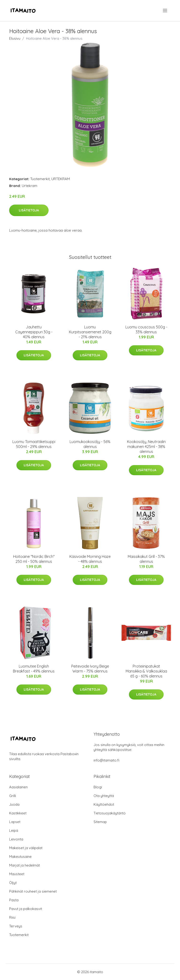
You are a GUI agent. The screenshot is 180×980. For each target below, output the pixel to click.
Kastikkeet (18, 813)
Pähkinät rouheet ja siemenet (33, 891)
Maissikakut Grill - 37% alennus (146, 559)
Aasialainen (18, 787)
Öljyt (13, 883)
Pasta (14, 900)
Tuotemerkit (40, 179)
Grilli (13, 796)
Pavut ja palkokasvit (26, 909)
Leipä (14, 830)
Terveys (16, 926)
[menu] (165, 11)
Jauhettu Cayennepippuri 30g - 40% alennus (34, 332)
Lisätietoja (29, 210)
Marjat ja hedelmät (24, 865)
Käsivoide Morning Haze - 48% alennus (90, 559)
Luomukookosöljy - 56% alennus (90, 444)
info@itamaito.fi (106, 760)
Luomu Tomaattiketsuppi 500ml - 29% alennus (34, 444)
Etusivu (15, 38)
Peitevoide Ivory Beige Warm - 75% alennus (90, 669)
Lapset (15, 822)
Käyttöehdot (104, 804)
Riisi (12, 917)
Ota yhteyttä (104, 796)
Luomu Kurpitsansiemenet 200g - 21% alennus (90, 332)
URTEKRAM (61, 179)
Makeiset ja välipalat (26, 848)
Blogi (98, 787)
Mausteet (17, 874)
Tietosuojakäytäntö (110, 813)
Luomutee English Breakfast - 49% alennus (34, 669)
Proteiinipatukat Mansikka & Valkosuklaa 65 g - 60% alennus (146, 671)
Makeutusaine (20, 857)
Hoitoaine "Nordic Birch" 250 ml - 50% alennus (34, 559)
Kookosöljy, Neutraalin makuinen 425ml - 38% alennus (146, 447)
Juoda (14, 804)
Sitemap (100, 822)
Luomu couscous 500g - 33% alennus (146, 329)
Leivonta (16, 839)
